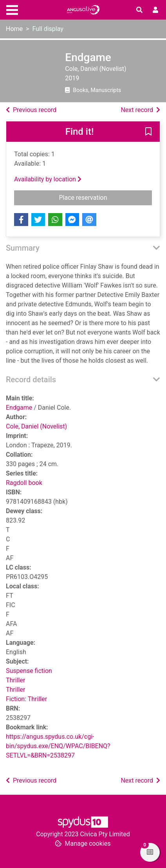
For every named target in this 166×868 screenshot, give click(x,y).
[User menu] (155, 10)
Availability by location (48, 179)
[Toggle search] (139, 10)
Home (14, 29)
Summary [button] (23, 248)
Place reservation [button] (101, 197)
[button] (148, 132)
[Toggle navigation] (12, 9)
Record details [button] (31, 380)
